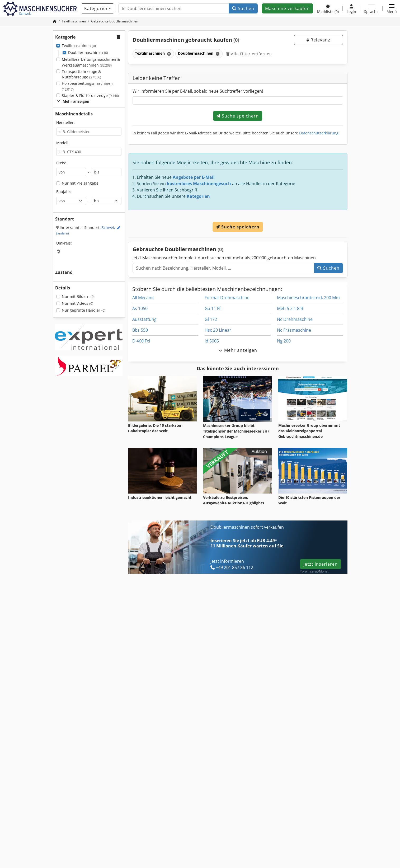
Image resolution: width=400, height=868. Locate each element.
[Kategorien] (98, 8)
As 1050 (140, 308)
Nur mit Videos (77, 303)
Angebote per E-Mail (194, 177)
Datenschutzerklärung (319, 133)
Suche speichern (238, 116)
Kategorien (198, 196)
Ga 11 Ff (213, 308)
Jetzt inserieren (321, 564)
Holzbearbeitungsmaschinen (87, 86)
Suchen (243, 8)
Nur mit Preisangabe (80, 183)
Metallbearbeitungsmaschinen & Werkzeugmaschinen (91, 62)
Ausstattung (144, 319)
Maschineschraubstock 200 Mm (308, 298)
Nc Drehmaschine (295, 319)
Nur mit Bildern (78, 296)
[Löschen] (169, 54)
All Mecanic (143, 298)
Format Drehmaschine (227, 298)
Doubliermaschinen (88, 52)
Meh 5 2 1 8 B (290, 308)
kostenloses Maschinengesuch (199, 184)
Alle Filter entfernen (249, 54)
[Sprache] (371, 8)
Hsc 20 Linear (218, 330)
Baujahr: (64, 192)
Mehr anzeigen (73, 101)
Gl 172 (211, 319)
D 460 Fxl (141, 341)
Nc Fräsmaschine (294, 330)
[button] (392, 8)
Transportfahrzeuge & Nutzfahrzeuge (81, 74)
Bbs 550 (140, 330)
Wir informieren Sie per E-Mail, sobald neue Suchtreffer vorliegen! (198, 91)
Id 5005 (212, 341)
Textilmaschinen (79, 46)
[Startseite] (55, 21)
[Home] (74, 21)
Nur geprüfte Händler (84, 310)
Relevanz (318, 40)
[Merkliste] (328, 8)
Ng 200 (284, 341)
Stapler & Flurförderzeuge (90, 95)
